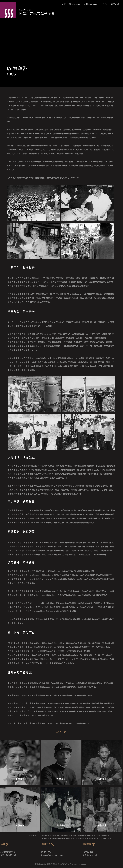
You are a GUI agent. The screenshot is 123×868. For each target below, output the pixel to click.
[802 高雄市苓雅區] (21, 852)
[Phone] (53, 844)
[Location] (7, 844)
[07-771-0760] (50, 852)
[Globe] (94, 844)
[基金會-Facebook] (95, 855)
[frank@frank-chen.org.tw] (61, 855)
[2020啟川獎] (94, 852)
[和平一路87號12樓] (21, 855)
